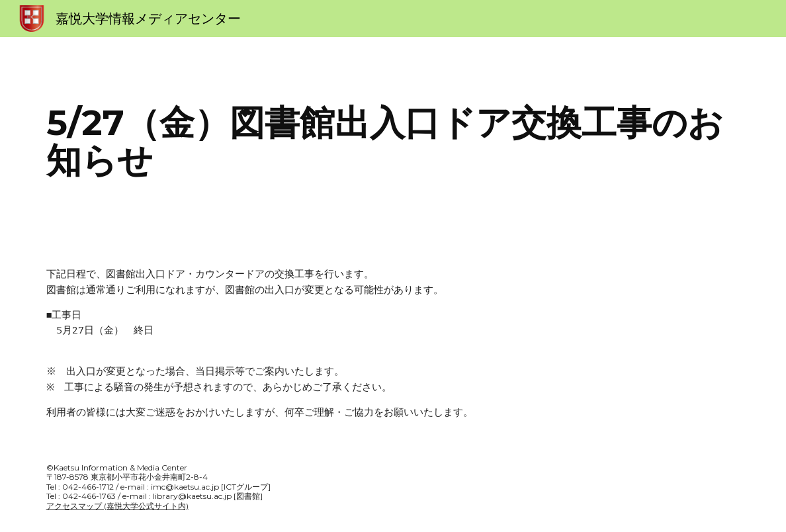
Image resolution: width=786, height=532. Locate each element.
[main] (393, 141)
